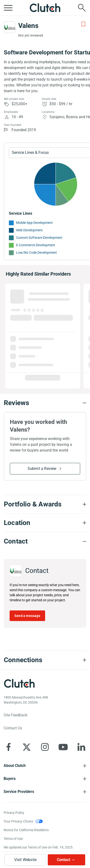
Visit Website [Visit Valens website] (25, 860)
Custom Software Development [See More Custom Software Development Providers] (39, 238)
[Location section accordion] (45, 523)
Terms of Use (13, 839)
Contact (63, 860)
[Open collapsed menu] (8, 8)
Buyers (10, 779)
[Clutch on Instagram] (45, 747)
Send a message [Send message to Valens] (27, 616)
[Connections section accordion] (45, 660)
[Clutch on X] (27, 747)
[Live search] (82, 8)
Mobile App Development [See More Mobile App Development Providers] (34, 223)
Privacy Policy (14, 813)
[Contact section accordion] (45, 541)
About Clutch (15, 766)
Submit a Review (42, 469)
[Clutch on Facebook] (8, 747)
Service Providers (19, 792)
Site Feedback (15, 715)
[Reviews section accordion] (45, 403)
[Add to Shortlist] (83, 24)
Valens (28, 26)
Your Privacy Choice (18, 821)
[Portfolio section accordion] (45, 504)
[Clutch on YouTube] (63, 747)
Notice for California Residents (26, 830)
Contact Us (13, 728)
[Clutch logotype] (19, 683)
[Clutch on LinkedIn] (81, 747)
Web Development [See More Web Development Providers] (29, 230)
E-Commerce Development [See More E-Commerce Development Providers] (36, 245)
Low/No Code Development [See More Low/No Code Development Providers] (36, 253)
